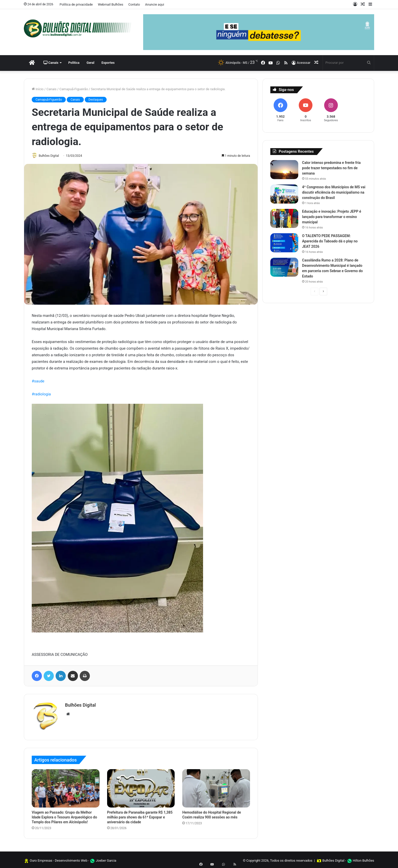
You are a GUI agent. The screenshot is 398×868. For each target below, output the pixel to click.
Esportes (108, 63)
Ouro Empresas (41, 859)
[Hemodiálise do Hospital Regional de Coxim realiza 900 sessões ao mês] (216, 786)
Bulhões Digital (51, 156)
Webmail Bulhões (110, 4)
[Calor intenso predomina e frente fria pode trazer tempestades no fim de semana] (284, 170)
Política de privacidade (76, 4)
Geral (90, 63)
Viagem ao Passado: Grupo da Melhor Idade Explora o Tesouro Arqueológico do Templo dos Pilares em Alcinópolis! (64, 815)
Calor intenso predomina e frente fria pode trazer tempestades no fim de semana (331, 168)
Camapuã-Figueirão (74, 89)
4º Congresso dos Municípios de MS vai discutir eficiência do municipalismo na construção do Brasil (334, 192)
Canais (51, 63)
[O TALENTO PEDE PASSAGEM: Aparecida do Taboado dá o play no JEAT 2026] (284, 243)
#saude (38, 382)
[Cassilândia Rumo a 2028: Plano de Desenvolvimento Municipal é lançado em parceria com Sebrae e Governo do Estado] (284, 267)
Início (38, 89)
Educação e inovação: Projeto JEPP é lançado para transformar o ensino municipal (332, 217)
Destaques (96, 100)
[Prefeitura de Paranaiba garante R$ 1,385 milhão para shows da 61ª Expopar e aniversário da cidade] (141, 786)
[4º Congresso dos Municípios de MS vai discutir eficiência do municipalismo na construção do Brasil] (284, 194)
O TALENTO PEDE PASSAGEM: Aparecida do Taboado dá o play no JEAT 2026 (330, 241)
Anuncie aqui (154, 4)
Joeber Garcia (106, 859)
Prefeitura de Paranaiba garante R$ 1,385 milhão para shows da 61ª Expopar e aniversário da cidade (140, 815)
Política (74, 63)
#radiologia (41, 395)
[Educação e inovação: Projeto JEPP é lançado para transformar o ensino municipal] (284, 218)
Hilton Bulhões (363, 859)
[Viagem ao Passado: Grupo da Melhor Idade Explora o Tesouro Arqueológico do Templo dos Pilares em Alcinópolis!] (66, 786)
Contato (134, 4)
